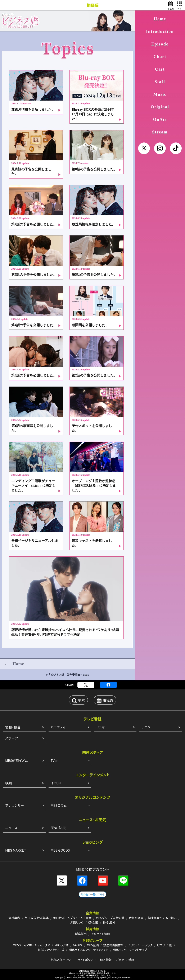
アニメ (146, 727)
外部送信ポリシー (62, 960)
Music (160, 94)
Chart (160, 57)
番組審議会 (136, 918)
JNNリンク (77, 922)
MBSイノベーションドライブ (130, 950)
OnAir (160, 119)
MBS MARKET (16, 850)
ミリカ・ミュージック (140, 945)
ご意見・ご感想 (125, 960)
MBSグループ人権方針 (110, 918)
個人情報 (106, 960)
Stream (160, 132)
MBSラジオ (61, 945)
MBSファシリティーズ (51, 950)
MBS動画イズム (17, 760)
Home (160, 19)
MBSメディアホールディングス (31, 945)
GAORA (78, 945)
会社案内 (14, 918)
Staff (160, 82)
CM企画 (93, 922)
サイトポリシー (87, 960)
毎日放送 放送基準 (37, 918)
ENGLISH (109, 922)
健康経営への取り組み (162, 918)
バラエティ (58, 727)
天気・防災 (58, 828)
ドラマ (100, 727)
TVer (54, 760)
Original (160, 107)
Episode (160, 44)
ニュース (11, 828)
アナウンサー (15, 805)
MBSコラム (59, 805)
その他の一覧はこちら (92, 894)
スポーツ (12, 738)
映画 (9, 783)
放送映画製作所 (113, 945)
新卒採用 (81, 934)
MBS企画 (93, 945)
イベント (57, 783)
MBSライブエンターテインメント (89, 950)
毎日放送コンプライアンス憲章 (72, 918)
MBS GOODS (60, 850)
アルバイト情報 (100, 934)
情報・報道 (13, 727)
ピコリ (161, 945)
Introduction (160, 31)
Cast (160, 69)
